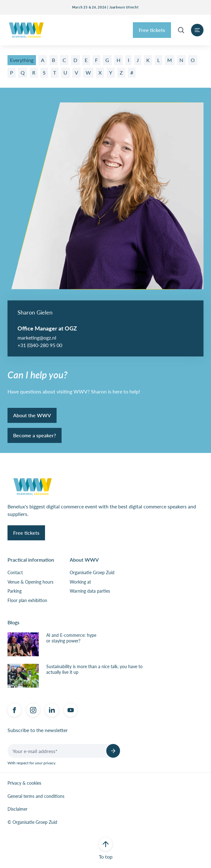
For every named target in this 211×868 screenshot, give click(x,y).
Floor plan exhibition (27, 600)
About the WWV (32, 415)
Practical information (31, 560)
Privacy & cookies (24, 783)
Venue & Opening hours (30, 582)
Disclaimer (18, 809)
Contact (15, 573)
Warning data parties (90, 591)
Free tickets (152, 30)
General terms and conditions (36, 796)
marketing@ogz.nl (37, 338)
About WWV (84, 560)
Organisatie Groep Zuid (92, 573)
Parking (15, 591)
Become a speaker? (35, 435)
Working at (80, 582)
